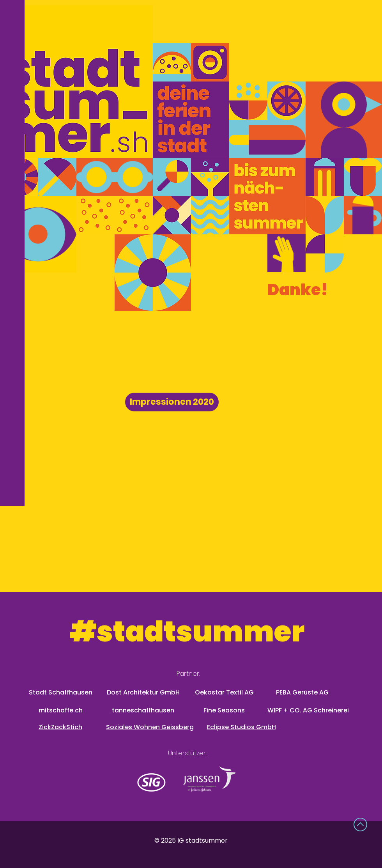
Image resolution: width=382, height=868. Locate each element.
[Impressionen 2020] (172, 402)
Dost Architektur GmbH (143, 692)
